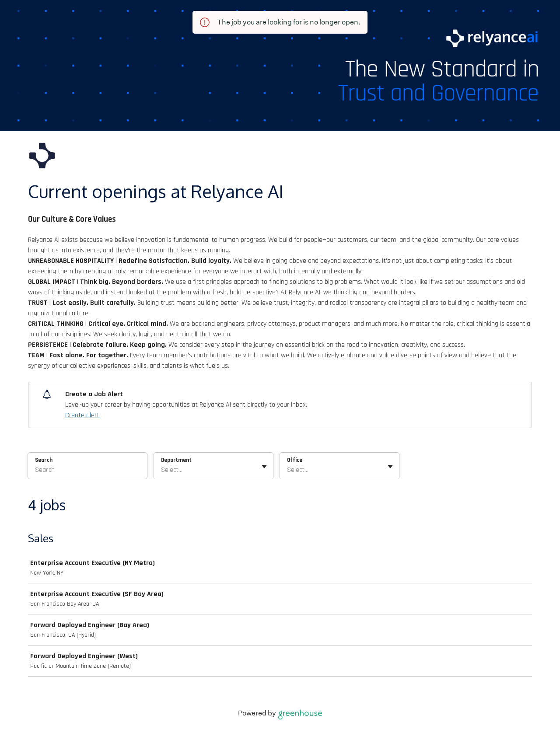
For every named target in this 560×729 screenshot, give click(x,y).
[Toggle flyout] (264, 467)
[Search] (87, 471)
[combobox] (162, 470)
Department (176, 460)
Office (295, 460)
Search (44, 460)
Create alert (82, 415)
